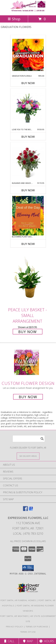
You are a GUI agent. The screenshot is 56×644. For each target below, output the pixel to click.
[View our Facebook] (25, 510)
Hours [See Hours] (47, 641)
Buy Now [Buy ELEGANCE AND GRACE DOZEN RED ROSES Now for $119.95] (28, 190)
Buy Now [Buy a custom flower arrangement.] (28, 397)
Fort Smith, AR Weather (14, 616)
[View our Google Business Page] (31, 510)
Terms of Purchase (37, 627)
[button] (28, 568)
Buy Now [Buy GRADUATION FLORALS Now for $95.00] (28, 83)
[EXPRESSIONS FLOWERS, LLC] (28, 11)
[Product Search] (29, 439)
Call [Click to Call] (9, 641)
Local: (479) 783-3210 (28, 534)
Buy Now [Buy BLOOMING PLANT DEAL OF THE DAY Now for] (28, 244)
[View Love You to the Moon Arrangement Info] (28, 108)
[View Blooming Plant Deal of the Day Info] (28, 216)
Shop (14, 19)
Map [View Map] (28, 641)
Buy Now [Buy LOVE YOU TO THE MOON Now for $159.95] (28, 137)
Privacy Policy (15, 627)
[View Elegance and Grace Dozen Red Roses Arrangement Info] (28, 162)
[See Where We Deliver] (28, 456)
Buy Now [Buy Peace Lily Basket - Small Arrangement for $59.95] (28, 332)
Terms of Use (28, 632)
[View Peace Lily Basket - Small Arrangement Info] (28, 278)
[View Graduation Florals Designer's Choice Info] (28, 55)
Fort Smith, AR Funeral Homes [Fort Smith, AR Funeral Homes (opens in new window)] (18, 600)
